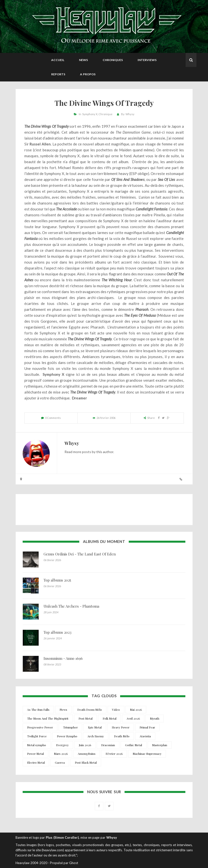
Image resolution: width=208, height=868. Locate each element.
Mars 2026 (61, 754)
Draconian (108, 745)
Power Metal (35, 754)
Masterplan (160, 745)
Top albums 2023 (57, 632)
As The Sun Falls (38, 710)
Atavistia (145, 736)
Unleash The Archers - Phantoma (71, 606)
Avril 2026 (133, 718)
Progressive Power (40, 727)
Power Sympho (67, 736)
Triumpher (70, 727)
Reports (58, 74)
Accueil (58, 60)
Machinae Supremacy (147, 754)
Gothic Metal (134, 745)
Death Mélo (122, 736)
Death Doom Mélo (90, 710)
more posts (82, 452)
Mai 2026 (136, 710)
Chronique (105, 114)
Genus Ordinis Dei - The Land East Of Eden (80, 554)
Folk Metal (110, 718)
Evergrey (62, 745)
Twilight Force (37, 736)
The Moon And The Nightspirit (48, 718)
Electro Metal (36, 762)
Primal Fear (147, 727)
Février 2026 (114, 754)
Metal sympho (37, 745)
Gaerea (60, 762)
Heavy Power (121, 727)
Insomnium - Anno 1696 (63, 658)
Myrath (155, 718)
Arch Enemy (96, 736)
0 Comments (53, 418)
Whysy (130, 114)
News (83, 60)
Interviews (147, 60)
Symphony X (90, 114)
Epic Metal (95, 727)
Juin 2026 (85, 745)
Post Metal (86, 718)
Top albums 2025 (57, 580)
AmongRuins (87, 754)
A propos (88, 74)
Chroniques (113, 60)
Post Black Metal (86, 762)
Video (116, 710)
